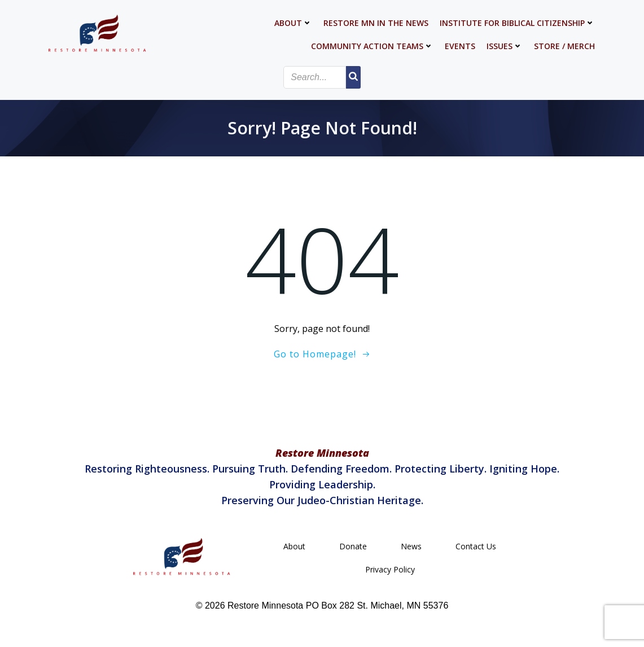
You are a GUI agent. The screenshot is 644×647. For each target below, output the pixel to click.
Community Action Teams (372, 46)
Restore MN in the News (376, 23)
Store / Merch (564, 46)
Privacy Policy (390, 569)
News (411, 546)
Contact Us (476, 546)
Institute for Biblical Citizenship (517, 23)
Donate (353, 546)
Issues (505, 46)
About (293, 23)
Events (460, 46)
